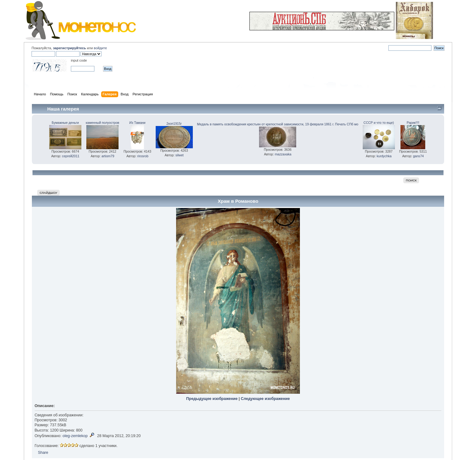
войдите (100, 48)
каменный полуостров (102, 123)
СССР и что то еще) (379, 123)
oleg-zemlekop (75, 436)
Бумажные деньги (65, 123)
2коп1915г (174, 124)
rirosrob (143, 156)
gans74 (418, 156)
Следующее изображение (265, 399)
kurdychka (384, 156)
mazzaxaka (283, 154)
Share (43, 453)
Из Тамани (137, 123)
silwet (180, 155)
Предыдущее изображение (212, 399)
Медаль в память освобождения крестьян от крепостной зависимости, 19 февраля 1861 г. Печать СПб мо (278, 124)
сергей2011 (71, 156)
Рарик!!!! (413, 123)
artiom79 (108, 156)
